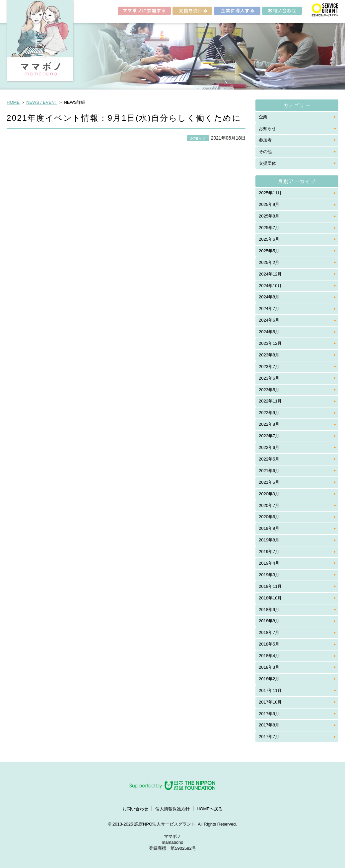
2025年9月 (269, 204)
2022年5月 (269, 459)
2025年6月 (269, 239)
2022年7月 (269, 436)
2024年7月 (269, 309)
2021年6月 (269, 471)
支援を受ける (192, 12)
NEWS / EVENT (42, 102)
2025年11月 (270, 193)
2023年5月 (269, 390)
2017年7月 (269, 737)
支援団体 (267, 163)
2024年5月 (269, 332)
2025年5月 (269, 251)
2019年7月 (269, 552)
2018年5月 (269, 644)
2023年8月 (269, 355)
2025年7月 (269, 228)
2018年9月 (269, 610)
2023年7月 (269, 367)
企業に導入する (237, 12)
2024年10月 (270, 286)
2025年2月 (269, 262)
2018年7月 (269, 632)
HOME (13, 102)
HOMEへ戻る (210, 809)
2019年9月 (269, 528)
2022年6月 (269, 447)
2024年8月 (269, 297)
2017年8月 (269, 725)
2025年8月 (269, 216)
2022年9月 (269, 413)
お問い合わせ (282, 12)
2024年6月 (269, 320)
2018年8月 (269, 621)
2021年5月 (269, 482)
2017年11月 (270, 690)
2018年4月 (269, 656)
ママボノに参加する (144, 12)
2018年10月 (270, 598)
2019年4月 (269, 563)
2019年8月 (269, 540)
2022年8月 (269, 424)
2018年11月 (270, 586)
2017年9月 (269, 714)
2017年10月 (270, 702)
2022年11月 (270, 401)
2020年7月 (269, 505)
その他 (265, 152)
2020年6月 (269, 517)
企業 (263, 117)
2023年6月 (269, 378)
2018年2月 (269, 679)
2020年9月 (269, 494)
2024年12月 (270, 274)
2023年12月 (270, 343)
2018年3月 (269, 667)
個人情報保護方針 (172, 809)
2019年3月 (269, 575)
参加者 (265, 140)
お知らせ (267, 128)
